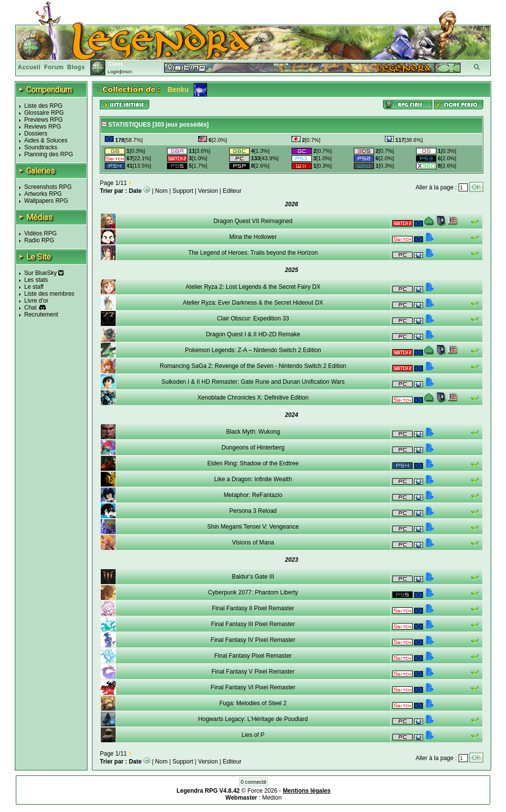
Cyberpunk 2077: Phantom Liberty (253, 592)
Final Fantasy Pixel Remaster (253, 656)
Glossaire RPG (44, 113)
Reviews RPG (43, 127)
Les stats (36, 280)
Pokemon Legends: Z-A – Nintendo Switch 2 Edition (253, 350)
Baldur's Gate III (253, 577)
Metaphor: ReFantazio (253, 495)
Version (208, 191)
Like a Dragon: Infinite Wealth (253, 479)
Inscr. (127, 72)
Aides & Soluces (46, 140)
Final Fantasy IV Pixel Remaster (253, 640)
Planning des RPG (49, 154)
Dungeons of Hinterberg (253, 448)
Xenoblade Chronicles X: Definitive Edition (253, 398)
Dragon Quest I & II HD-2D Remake (253, 334)
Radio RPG (39, 240)
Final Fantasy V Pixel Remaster (253, 672)
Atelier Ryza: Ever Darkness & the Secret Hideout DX (253, 303)
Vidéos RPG (41, 233)
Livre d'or (36, 301)
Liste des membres (49, 294)
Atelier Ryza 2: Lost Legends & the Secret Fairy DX (253, 287)
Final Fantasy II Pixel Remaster (253, 608)
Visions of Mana (253, 542)
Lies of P (253, 735)
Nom (161, 191)
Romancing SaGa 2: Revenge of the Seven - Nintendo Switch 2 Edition (253, 366)
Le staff (34, 287)
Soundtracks (41, 147)
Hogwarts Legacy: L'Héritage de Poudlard (253, 719)
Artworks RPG (43, 194)
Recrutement (41, 315)
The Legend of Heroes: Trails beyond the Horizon (253, 253)
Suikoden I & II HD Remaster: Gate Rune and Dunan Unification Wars (253, 382)
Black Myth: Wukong (253, 432)
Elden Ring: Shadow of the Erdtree (253, 463)
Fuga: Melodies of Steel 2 (253, 703)
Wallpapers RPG (46, 201)
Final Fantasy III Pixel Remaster (253, 624)
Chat (30, 308)
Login (114, 72)
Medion (272, 798)
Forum (54, 67)
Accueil (29, 67)
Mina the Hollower (253, 237)
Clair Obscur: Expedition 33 (253, 318)
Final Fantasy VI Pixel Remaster (253, 687)
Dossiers (36, 134)
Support (183, 191)
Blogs (76, 67)
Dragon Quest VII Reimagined (253, 221)
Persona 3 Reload (253, 511)
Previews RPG (43, 120)
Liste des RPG (43, 106)
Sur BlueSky (44, 273)
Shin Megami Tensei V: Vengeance (253, 527)
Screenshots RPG (48, 187)
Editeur (232, 191)
